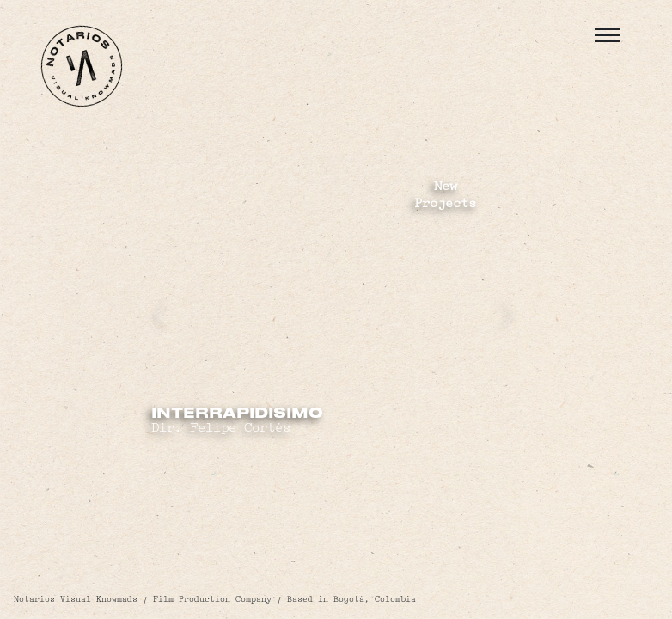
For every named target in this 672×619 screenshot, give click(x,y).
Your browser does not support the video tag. (336, 310)
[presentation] (162, 314)
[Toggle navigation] (608, 35)
